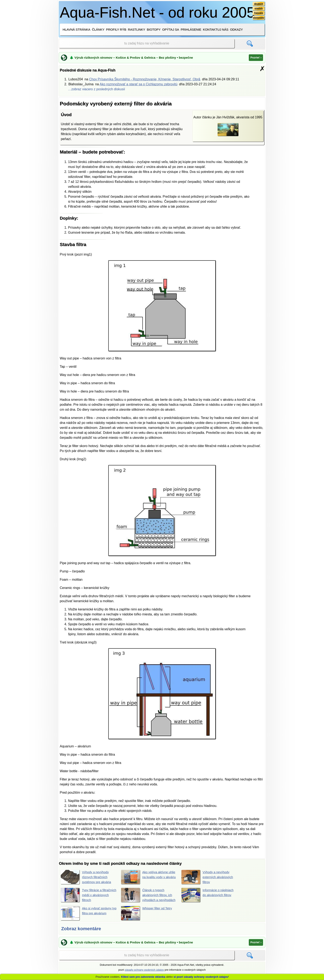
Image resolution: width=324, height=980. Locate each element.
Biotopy (154, 29)
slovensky (258, 19)
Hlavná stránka (76, 29)
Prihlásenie (191, 29)
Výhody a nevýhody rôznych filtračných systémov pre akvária (87, 877)
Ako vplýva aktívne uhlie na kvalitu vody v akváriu (148, 877)
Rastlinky (137, 29)
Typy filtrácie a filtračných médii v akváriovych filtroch (85, 895)
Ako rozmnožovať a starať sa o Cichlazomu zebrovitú (139, 84)
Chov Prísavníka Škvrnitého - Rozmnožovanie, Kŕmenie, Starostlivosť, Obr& (145, 79)
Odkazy (236, 29)
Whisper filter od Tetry (148, 919)
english (258, 9)
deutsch (258, 4)
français (258, 14)
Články (98, 29)
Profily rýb (116, 29)
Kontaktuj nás (216, 29)
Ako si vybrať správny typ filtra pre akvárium (87, 919)
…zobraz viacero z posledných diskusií (96, 89)
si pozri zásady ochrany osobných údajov (201, 977)
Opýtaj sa (171, 29)
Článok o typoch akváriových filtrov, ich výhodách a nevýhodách (148, 898)
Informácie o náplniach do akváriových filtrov (209, 895)
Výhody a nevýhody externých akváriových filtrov (208, 877)
